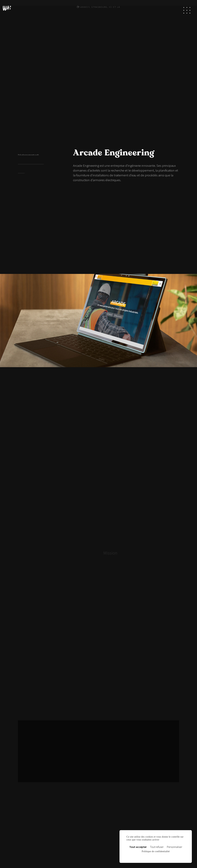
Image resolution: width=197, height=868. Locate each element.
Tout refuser (157, 847)
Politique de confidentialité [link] (156, 851)
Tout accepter (138, 847)
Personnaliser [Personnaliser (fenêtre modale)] (175, 847)
